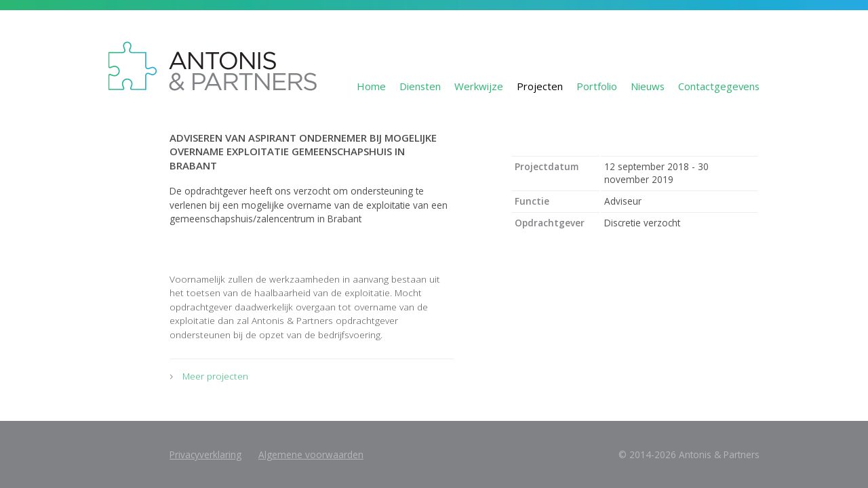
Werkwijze (479, 86)
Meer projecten (215, 376)
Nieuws (648, 86)
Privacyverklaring (205, 454)
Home (371, 86)
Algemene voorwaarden (311, 454)
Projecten (540, 86)
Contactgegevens (719, 86)
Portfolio (597, 86)
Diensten (420, 86)
